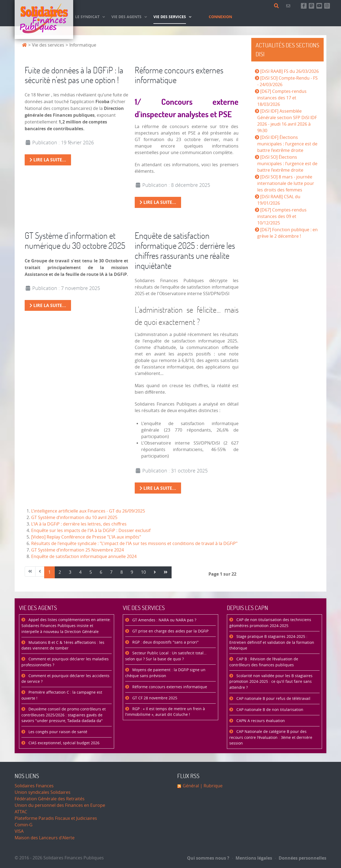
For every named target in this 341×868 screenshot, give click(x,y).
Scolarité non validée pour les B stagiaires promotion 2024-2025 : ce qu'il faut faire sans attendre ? (271, 682)
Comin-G (24, 825)
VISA (19, 831)
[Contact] (289, 6)
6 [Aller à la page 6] (101, 572)
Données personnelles (301, 858)
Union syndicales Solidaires (43, 792)
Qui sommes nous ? (208, 858)
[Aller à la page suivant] (155, 572)
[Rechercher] (277, 6)
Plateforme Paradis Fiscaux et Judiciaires (56, 818)
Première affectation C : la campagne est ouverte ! (62, 695)
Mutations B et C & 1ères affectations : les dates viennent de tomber (63, 646)
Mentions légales (252, 858)
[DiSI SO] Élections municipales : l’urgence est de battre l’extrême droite (287, 164)
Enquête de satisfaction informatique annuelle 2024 (84, 557)
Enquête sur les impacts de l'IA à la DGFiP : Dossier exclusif (91, 531)
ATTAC (21, 812)
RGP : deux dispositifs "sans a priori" (165, 642)
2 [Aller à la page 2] (60, 572)
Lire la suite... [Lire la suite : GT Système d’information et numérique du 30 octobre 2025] (48, 305)
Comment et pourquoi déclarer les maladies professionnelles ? (65, 662)
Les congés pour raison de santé (57, 732)
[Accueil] (44, 19)
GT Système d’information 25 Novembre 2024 (78, 550)
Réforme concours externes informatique (179, 75)
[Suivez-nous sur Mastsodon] (312, 6)
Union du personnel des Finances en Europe (60, 805)
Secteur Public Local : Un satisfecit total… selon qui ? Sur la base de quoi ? (166, 656)
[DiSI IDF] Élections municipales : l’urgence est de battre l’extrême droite (287, 144)
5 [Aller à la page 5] (91, 572)
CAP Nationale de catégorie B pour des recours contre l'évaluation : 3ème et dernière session (271, 738)
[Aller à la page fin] (166, 572)
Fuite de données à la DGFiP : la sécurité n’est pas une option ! (74, 75)
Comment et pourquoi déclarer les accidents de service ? (65, 679)
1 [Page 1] (49, 572)
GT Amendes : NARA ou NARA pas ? (164, 620)
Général (191, 786)
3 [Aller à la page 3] (70, 572)
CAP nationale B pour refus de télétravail (273, 699)
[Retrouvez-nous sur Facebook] (304, 6)
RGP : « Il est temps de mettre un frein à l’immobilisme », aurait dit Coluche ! (165, 712)
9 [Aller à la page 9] (132, 572)
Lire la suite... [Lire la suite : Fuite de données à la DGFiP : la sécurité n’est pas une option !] (48, 160)
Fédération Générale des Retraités (50, 799)
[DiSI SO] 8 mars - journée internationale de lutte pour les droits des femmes (286, 183)
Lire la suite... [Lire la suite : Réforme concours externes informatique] (158, 202)
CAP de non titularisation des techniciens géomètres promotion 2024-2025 (270, 623)
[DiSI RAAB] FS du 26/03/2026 (289, 71)
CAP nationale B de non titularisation (269, 710)
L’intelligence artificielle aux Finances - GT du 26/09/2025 (88, 511)
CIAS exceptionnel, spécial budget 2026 (63, 743)
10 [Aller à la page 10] (143, 572)
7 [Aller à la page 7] (111, 572)
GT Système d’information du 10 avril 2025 (74, 518)
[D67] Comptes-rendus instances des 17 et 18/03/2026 (282, 98)
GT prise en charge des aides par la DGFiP (170, 631)
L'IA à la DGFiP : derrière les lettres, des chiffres (79, 524)
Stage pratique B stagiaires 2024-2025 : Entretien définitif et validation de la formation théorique (272, 642)
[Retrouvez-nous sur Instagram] (327, 6)
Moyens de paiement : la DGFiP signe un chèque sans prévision (165, 673)
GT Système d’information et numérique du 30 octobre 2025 (75, 240)
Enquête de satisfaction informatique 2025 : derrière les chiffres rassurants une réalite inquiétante (185, 250)
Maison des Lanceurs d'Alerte (45, 838)
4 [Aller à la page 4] (80, 572)
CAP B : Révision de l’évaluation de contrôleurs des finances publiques (264, 662)
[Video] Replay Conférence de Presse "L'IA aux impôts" (86, 537)
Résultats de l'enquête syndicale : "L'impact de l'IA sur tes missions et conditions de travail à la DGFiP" (134, 544)
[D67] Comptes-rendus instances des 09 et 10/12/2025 (282, 216)
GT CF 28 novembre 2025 (154, 698)
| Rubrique (211, 786)
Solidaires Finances (34, 786)
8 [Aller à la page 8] (122, 572)
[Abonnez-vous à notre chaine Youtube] (319, 6)
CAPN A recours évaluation (260, 721)
